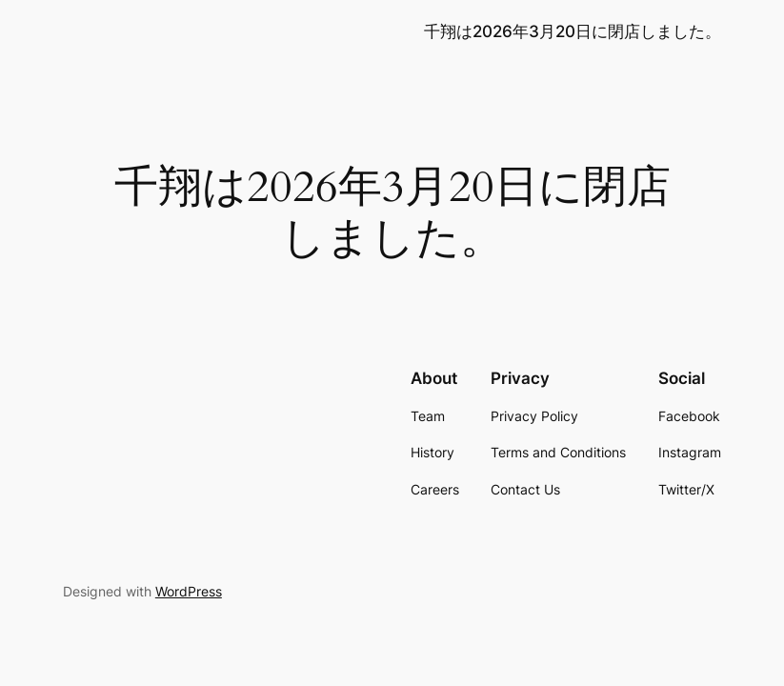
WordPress (189, 591)
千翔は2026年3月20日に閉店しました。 (573, 31)
